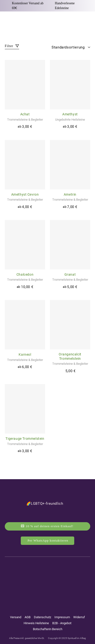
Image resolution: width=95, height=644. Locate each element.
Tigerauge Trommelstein (25, 439)
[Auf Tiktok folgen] (66, 581)
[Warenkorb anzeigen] (88, 21)
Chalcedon (25, 274)
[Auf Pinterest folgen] (56, 581)
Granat (70, 274)
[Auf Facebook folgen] (28, 581)
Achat (25, 114)
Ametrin (70, 194)
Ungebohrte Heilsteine (70, 120)
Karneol (25, 354)
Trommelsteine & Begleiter (25, 120)
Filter (12, 46)
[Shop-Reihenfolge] (70, 47)
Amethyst (70, 114)
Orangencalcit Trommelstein (70, 356)
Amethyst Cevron (25, 194)
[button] (8, 21)
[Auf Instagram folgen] (37, 581)
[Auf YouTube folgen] (47, 581)
